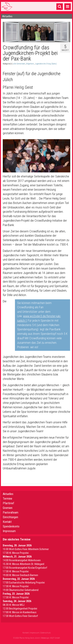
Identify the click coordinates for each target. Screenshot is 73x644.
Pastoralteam (11, 513)
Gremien (8, 508)
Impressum (9, 531)
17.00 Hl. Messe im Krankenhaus (20, 612)
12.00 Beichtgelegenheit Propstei (20, 609)
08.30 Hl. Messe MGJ (14, 605)
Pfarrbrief (8, 503)
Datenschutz (46, 633)
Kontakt (7, 522)
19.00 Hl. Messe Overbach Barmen (20, 575)
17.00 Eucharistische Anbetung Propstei (24, 583)
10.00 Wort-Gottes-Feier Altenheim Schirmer (26, 549)
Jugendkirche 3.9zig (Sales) (46, 64)
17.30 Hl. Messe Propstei (16, 553)
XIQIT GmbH (55, 638)
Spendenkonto (11, 526)
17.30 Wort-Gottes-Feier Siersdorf (20, 616)
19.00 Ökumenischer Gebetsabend (21, 590)
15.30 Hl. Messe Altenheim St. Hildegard (23, 564)
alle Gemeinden (19, 64)
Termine (7, 499)
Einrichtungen (10, 517)
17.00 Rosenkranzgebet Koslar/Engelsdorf (25, 568)
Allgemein (30, 64)
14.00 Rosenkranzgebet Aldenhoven (22, 560)
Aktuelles (8, 494)
